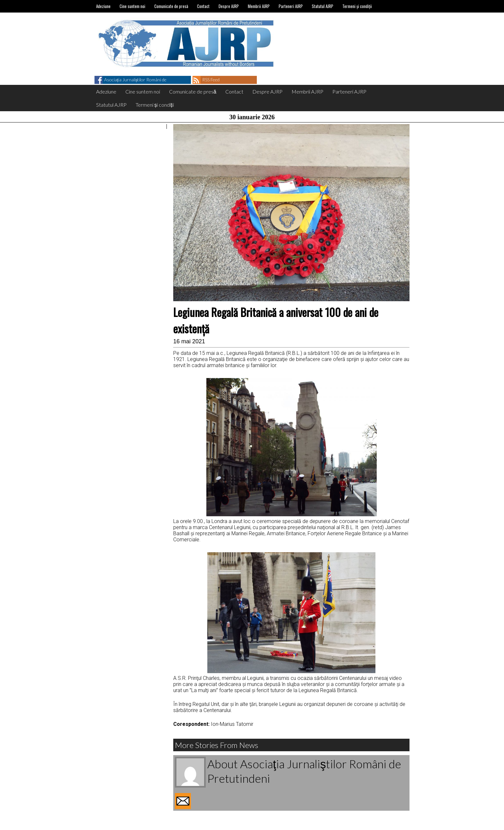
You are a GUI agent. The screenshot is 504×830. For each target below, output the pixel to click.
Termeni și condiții (357, 6)
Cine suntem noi (132, 6)
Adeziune (103, 6)
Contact (203, 6)
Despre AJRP (229, 6)
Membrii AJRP (259, 6)
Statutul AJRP (323, 6)
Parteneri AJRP (291, 6)
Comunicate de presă (171, 6)
